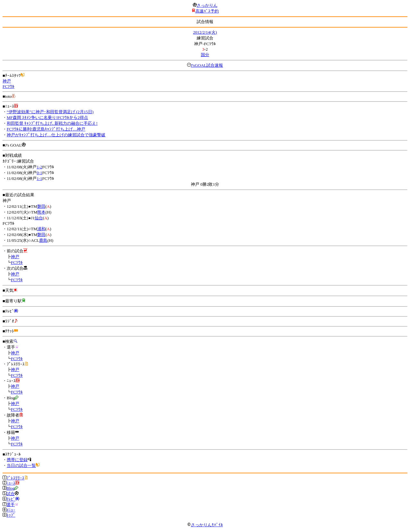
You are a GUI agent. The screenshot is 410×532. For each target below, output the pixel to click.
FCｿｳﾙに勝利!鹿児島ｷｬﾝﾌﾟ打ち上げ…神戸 (46, 129)
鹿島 (43, 240)
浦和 (41, 229)
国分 (205, 55)
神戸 (7, 81)
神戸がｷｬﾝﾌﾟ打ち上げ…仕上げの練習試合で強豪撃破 (56, 135)
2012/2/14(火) (205, 32)
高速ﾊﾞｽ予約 (207, 11)
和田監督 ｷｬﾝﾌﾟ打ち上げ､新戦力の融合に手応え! (52, 123)
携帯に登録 (17, 460)
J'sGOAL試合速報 (207, 65)
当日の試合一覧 (21, 465)
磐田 (41, 206)
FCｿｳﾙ (8, 86)
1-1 (39, 178)
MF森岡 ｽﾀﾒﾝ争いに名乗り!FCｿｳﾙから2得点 (47, 118)
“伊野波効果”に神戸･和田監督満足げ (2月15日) (50, 112)
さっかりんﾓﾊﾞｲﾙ (205, 525)
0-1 (39, 173)
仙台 (39, 218)
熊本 (41, 212)
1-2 (39, 167)
